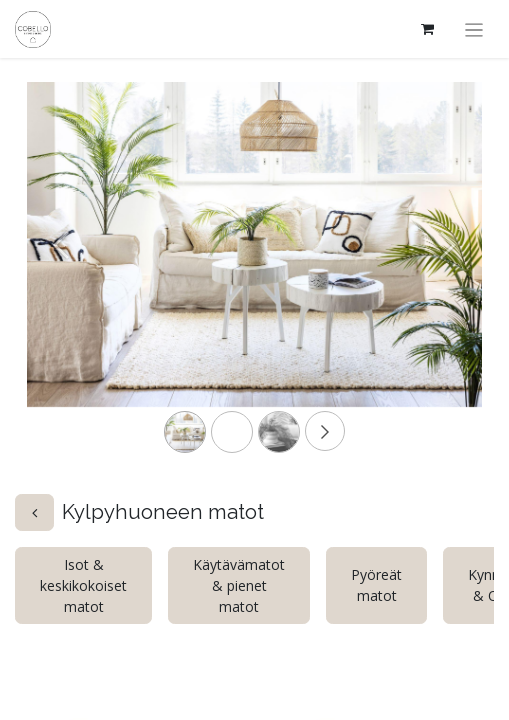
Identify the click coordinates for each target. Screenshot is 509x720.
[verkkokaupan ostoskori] (428, 29)
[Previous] (61, 276)
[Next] (448, 276)
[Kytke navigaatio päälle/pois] (474, 29)
